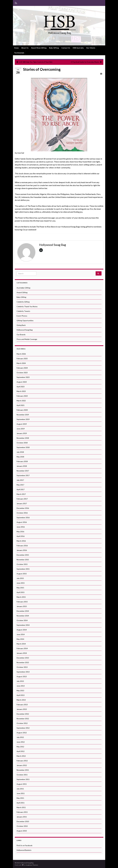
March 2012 (21, 756)
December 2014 (23, 611)
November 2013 (23, 662)
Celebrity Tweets (23, 311)
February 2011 (22, 812)
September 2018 (23, 447)
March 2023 (21, 391)
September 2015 (23, 569)
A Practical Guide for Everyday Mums (85, 62)
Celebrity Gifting (23, 302)
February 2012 (22, 761)
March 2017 (21, 494)
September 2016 (23, 517)
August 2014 (22, 630)
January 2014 (22, 653)
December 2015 (23, 555)
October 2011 (22, 775)
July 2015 (20, 578)
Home (16, 48)
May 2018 (20, 457)
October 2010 (22, 826)
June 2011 (21, 793)
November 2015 (23, 560)
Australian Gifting (23, 288)
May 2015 (20, 588)
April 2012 (21, 751)
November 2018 (23, 438)
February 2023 (22, 396)
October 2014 (22, 620)
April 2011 (21, 803)
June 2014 (21, 634)
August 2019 (22, 424)
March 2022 (21, 401)
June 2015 (21, 583)
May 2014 (20, 639)
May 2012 (20, 747)
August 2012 (22, 733)
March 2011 (21, 807)
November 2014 (23, 616)
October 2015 (22, 564)
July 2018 (20, 452)
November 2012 (23, 719)
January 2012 (22, 765)
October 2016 (22, 513)
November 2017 (23, 471)
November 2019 (23, 415)
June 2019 (21, 429)
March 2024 (21, 363)
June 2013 (21, 686)
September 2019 (23, 419)
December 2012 (23, 714)
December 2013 (23, 658)
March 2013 (21, 700)
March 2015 (21, 597)
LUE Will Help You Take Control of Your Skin (36, 62)
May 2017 (20, 485)
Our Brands (21, 335)
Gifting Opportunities (25, 320)
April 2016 (21, 536)
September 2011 (23, 779)
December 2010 (23, 821)
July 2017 (20, 480)
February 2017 (22, 499)
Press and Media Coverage (27, 339)
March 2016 (21, 541)
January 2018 (22, 466)
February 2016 (22, 546)
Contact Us (66, 48)
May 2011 (20, 798)
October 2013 (22, 667)
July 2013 (20, 681)
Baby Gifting (54, 48)
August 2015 (22, 574)
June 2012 (21, 742)
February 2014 (22, 648)
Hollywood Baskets (24, 850)
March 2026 (21, 354)
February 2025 (22, 359)
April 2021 (21, 405)
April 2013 (21, 695)
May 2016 (20, 532)
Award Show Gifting (39, 48)
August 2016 (22, 522)
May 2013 (20, 690)
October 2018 (22, 443)
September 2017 (23, 475)
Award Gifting (22, 292)
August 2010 (22, 831)
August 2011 (22, 784)
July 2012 (20, 737)
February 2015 (22, 602)
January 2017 (22, 503)
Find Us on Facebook (24, 845)
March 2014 (21, 644)
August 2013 (22, 676)
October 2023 (22, 373)
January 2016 (22, 550)
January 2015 (22, 606)
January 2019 (22, 433)
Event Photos (22, 316)
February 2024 (22, 368)
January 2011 (22, 817)
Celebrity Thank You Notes (27, 306)
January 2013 (22, 709)
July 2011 (20, 789)
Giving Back (21, 325)
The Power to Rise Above (37, 206)
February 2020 (22, 410)
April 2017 (21, 489)
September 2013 (23, 672)
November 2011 (23, 770)
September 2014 (23, 625)
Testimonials (19, 53)
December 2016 (23, 508)
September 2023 (23, 377)
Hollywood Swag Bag (25, 330)
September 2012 (23, 728)
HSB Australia (78, 48)
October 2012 (22, 723)
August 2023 (22, 382)
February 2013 (22, 705)
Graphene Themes (32, 865)
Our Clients (91, 48)
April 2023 (21, 387)
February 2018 (22, 461)
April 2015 (21, 592)
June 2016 (21, 527)
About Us (25, 48)
